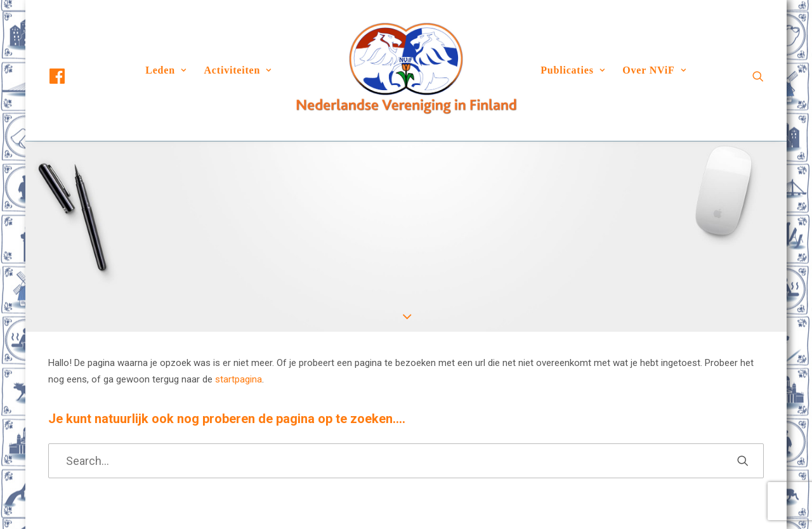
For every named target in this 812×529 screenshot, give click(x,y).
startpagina (239, 379)
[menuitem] (69, 76)
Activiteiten (238, 70)
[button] (69, 76)
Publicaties (573, 70)
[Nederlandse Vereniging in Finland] (406, 70)
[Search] (406, 461)
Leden (166, 70)
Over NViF (654, 70)
